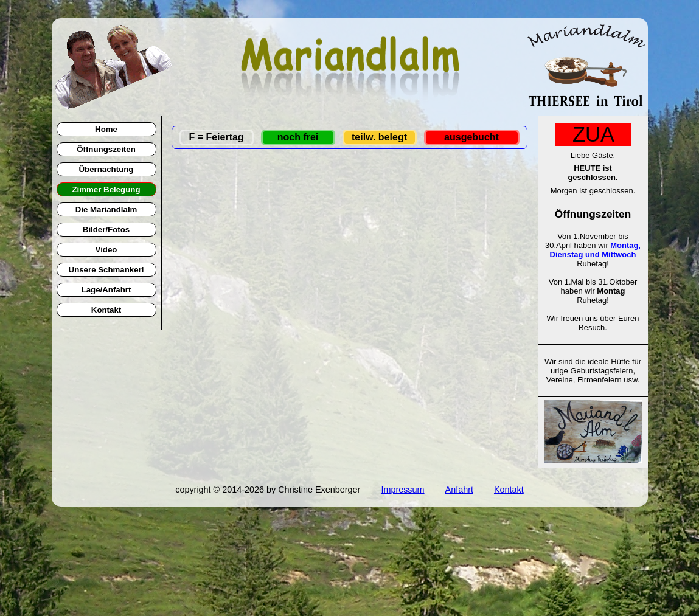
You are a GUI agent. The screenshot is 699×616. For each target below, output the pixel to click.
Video (106, 250)
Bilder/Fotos (106, 230)
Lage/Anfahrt (106, 290)
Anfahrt (459, 490)
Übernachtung (106, 169)
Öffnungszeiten (106, 149)
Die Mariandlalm (106, 209)
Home (106, 129)
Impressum (402, 490)
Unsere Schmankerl (106, 270)
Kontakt (106, 310)
